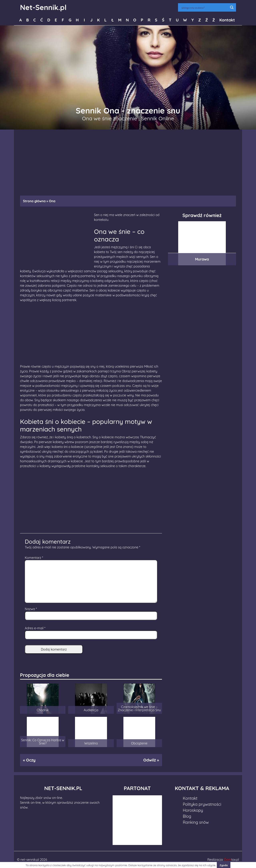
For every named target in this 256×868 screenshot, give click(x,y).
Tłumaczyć (148, 437)
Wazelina (91, 743)
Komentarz (34, 558)
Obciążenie (139, 743)
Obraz (126, 371)
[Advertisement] (128, 161)
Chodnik (43, 710)
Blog (187, 816)
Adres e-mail (35, 628)
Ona (119, 447)
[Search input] (204, 7)
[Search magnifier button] (232, 7)
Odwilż (149, 760)
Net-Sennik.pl (43, 7)
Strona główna (34, 201)
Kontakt (227, 20)
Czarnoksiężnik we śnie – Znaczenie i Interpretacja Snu (139, 708)
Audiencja (91, 710)
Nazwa (31, 609)
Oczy (31, 760)
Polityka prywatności (202, 804)
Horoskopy (193, 810)
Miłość (149, 366)
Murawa (202, 259)
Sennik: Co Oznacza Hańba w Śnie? (43, 742)
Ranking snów (196, 822)
